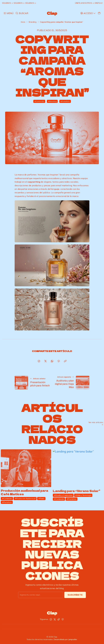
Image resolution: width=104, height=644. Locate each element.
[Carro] (99, 13)
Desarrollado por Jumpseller (65, 639)
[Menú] (8, 13)
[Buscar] (22, 13)
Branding (33, 22)
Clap (52, 13)
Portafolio (65, 101)
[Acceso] (88, 13)
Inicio (23, 22)
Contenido (39, 101)
